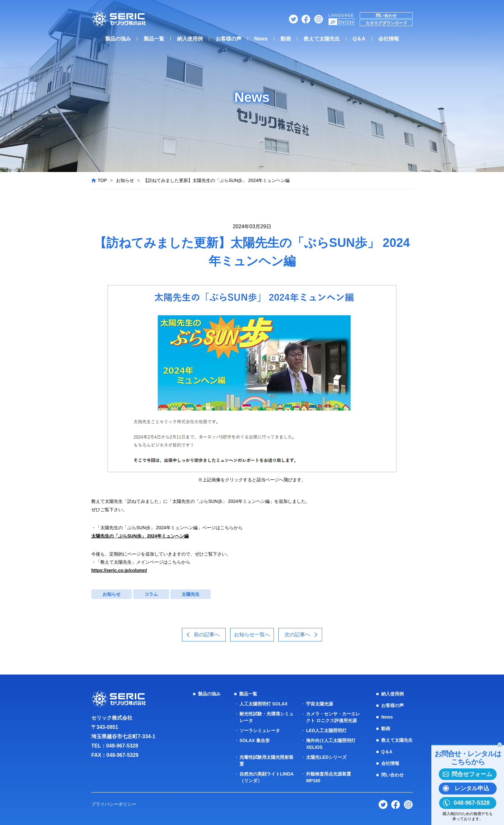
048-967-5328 (122, 746)
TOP (102, 180)
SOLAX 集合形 (255, 740)
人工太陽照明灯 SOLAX (264, 704)
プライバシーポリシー (114, 804)
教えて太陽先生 (322, 39)
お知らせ (125, 180)
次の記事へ (298, 635)
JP (333, 22)
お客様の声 (229, 39)
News (261, 39)
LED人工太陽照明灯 (326, 730)
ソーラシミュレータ (260, 730)
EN (341, 22)
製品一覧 (154, 39)
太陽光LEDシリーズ (326, 757)
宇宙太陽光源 (319, 704)
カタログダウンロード (386, 23)
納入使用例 (190, 39)
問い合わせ (386, 16)
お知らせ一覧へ (252, 635)
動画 (286, 39)
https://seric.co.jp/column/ (119, 570)
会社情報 (389, 39)
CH (350, 22)
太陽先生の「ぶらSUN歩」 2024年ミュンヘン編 (140, 536)
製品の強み (118, 39)
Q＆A (359, 39)
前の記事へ (206, 635)
